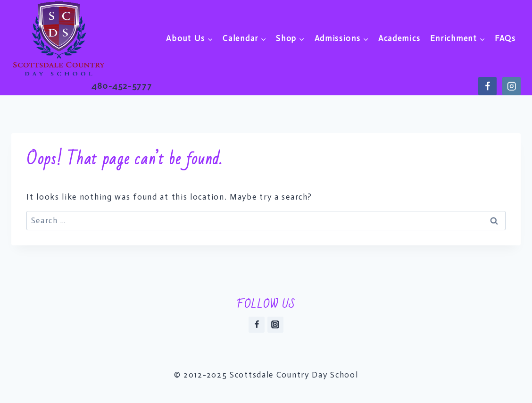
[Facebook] (257, 325)
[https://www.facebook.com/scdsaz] (487, 86)
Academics (399, 38)
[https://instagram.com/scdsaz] (511, 86)
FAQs (505, 38)
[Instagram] (275, 325)
